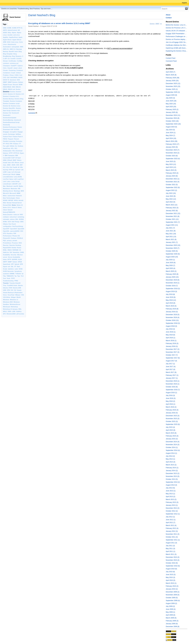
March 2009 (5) (171, 618)
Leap (9, 172)
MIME (19, 193)
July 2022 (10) (171, 193)
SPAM (20, 262)
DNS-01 (18, 87)
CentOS (13, 59)
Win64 (19, 297)
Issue (22, 163)
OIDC (22, 222)
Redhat (14, 248)
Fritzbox (16, 144)
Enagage (6, 132)
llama (11, 179)
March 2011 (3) (171, 554)
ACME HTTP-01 (17, 28)
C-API (5, 59)
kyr (14, 170)
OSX (22, 231)
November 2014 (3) (173, 445)
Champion (6, 66)
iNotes (19, 160)
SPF (12, 264)
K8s (22, 167)
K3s (8, 167)
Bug (14, 56)
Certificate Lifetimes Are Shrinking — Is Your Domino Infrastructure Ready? (177, 45)
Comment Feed (171, 61)
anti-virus (16, 35)
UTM (8, 290)
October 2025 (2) (172, 89)
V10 (12, 290)
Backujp (19, 49)
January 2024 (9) (172, 147)
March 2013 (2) (171, 499)
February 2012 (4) (172, 528)
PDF (15, 233)
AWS (22, 47)
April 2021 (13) (171, 237)
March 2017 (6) (171, 372)
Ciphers (20, 66)
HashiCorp (7, 148)
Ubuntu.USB (17, 288)
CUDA (17, 75)
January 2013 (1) (172, 505)
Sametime (16, 252)
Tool (4, 278)
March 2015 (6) (171, 433)
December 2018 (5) (173, 315)
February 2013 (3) (172, 502)
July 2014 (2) (170, 456)
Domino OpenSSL (9, 108)
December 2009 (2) (173, 592)
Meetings (17, 191)
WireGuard (7, 307)
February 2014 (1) (172, 468)
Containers (7, 73)
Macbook (10, 186)
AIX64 (5, 33)
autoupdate (15, 47)
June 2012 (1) (171, 520)
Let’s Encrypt (16, 172)
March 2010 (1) (171, 583)
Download (6, 129)
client (20, 68)
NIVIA (16, 200)
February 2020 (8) (172, 274)
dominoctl (18, 120)
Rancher (6, 245)
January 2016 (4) (172, 413)
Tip (15, 276)
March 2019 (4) (171, 306)
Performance (7, 236)
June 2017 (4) (171, 367)
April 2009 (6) (170, 615)
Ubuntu (20, 285)
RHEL (5, 250)
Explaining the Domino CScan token (177, 51)
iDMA (5, 160)
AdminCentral (12, 30)
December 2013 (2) (173, 473)
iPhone (17, 163)
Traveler (6, 283)
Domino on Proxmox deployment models (177, 39)
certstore (6, 63)
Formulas (19, 141)
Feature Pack (7, 137)
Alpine (14, 33)
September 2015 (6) (173, 424)
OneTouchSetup (18, 226)
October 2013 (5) (172, 479)
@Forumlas (20, 314)
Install (5, 163)
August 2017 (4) (171, 361)
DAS (18, 80)
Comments (32, 112)
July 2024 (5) (170, 130)
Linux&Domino (8, 177)
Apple (20, 37)
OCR (9, 222)
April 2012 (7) (170, 523)
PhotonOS (6, 238)
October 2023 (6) (172, 156)
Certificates (12, 61)
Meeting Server (8, 191)
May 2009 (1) (170, 612)
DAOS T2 (6, 80)
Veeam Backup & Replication (13, 293)
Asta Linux (15, 42)
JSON (13, 165)
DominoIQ (6, 125)
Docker (18, 89)
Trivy (5, 285)
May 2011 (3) (170, 549)
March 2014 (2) (171, 465)
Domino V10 (15, 111)
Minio (5, 196)
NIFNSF (11, 200)
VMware (18, 295)
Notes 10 (20, 205)
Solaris (15, 262)
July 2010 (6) (170, 572)
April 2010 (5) (170, 580)
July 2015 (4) (170, 427)
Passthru (10, 233)
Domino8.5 (7, 115)
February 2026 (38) (173, 78)
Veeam (19, 290)
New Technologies (9, 198)
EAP (12, 129)
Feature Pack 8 (18, 137)
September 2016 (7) (173, 390)
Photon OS (16, 236)
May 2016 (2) (170, 401)
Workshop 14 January (10, 309)
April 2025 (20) (171, 107)
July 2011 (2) (170, 546)
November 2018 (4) (173, 317)
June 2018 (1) (171, 332)
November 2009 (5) (173, 595)
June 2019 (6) (171, 297)
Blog (20, 51)
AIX (19, 30)
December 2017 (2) (173, 349)
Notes (14, 205)
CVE (4, 77)
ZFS (4, 314)
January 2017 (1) (172, 378)
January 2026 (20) (172, 81)
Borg (15, 54)
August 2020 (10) (172, 257)
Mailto (21, 186)
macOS (16, 186)
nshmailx (6, 219)
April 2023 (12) (171, 167)
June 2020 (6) (171, 263)
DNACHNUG (7, 87)
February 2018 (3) (172, 343)
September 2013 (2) (173, 482)
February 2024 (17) (173, 144)
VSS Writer (7, 297)
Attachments (12, 44)
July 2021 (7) (170, 228)
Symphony (18, 271)
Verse (5, 295)
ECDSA (17, 129)
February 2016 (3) (172, 410)
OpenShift (14, 229)
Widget (13, 297)
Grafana (20, 146)
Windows (6, 300)
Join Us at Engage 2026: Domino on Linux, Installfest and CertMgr (177, 42)
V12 (15, 290)
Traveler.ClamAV (15, 283)
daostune (13, 80)
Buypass (19, 56)
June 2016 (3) (171, 398)
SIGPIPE (15, 259)
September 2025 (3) (173, 92)
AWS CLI (13, 49)
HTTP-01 (16, 153)
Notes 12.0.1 (7, 207)
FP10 (7, 144)
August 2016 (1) (171, 393)
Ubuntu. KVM (7, 288)
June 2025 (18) (171, 101)
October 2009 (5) (172, 598)
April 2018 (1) (170, 338)
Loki (4, 181)
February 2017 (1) (172, 375)
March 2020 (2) (171, 271)
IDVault (10, 160)
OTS (4, 233)
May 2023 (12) (171, 164)
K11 (4, 167)
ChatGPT (14, 66)
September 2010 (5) (173, 566)
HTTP (11, 153)
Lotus (9, 181)
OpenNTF (6, 229)
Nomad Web (7, 205)
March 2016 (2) (171, 407)
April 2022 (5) (170, 202)
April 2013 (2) (170, 497)
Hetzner (6, 153)
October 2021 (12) (172, 219)
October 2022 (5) (172, 185)
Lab (22, 170)
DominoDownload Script (11, 122)
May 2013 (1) (170, 494)
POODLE (20, 238)
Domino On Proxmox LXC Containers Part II (177, 28)
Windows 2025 (8, 302)
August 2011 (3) (171, 543)
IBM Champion (10, 155)
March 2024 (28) (172, 141)
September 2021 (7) (173, 222)
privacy (9, 241)
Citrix (5, 68)
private (15, 241)
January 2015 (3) (172, 439)
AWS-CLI (6, 49)
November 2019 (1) (173, 283)
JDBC (9, 165)
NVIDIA (21, 219)
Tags (5, 24)
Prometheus (7, 243)
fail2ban (18, 134)
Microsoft (13, 193)
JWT (21, 165)
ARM (5, 42)
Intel (9, 163)
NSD (21, 215)
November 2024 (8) (173, 118)
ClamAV (10, 68)
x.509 (13, 311)
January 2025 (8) (172, 112)
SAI (11, 252)
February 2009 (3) (172, 621)
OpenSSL (6, 231)
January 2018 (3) (172, 346)
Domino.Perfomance (10, 127)
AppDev (6, 37)
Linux (18, 174)
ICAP (13, 158)
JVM (17, 165)
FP (4, 144)
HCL (12, 148)
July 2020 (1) (170, 260)
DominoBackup (8, 120)
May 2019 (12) (171, 300)
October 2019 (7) (172, 286)
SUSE (21, 269)
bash (16, 51)
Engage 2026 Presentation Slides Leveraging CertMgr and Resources (177, 34)
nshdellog (21, 217)
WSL (20, 309)
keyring (6, 170)
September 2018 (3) (173, 323)
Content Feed (171, 58)
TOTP (13, 278)
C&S (8, 77)
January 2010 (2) (172, 589)
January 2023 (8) (172, 176)
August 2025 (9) (171, 95)
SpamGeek (7, 264)
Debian (21, 82)
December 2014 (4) (173, 442)
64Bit (5, 28)
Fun (4, 146)
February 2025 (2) (172, 109)
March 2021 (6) (171, 239)
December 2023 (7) (173, 150)
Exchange (12, 134)
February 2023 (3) (172, 173)
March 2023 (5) (171, 170)
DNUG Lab (11, 89)
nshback (6, 217)
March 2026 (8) (171, 75)
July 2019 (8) (170, 294)
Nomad (9, 203)
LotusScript (7, 184)
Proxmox (15, 243)
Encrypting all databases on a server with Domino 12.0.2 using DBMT (59, 24)
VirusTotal (11, 295)
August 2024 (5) (171, 127)
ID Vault (18, 158)
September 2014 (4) (173, 450)
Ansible (10, 35)
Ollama (5, 224)
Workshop (14, 307)
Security (14, 255)
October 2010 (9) (172, 563)
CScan (12, 75)
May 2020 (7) (170, 265)
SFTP (9, 259)
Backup (6, 51)
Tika (4, 276)
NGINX (5, 200)
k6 (19, 167)
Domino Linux (16, 106)
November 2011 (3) (173, 534)
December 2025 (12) (173, 84)
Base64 (11, 51)
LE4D (5, 172)
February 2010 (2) (172, 586)
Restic (19, 248)
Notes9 (10, 210)
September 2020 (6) (173, 254)
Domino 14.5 (20, 94)
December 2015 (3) (173, 416)
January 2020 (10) (172, 277)
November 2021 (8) (173, 216)
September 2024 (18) (173, 124)
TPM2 (16, 281)
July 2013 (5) (170, 488)
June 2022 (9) (171, 196)
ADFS (5, 30)
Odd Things (15, 222)
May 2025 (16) (171, 104)
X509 (9, 311)
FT (20, 144)
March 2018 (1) (171, 341)
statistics (11, 269)
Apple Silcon (7, 40)
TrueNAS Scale (12, 285)
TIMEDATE (10, 276)
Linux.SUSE (18, 177)
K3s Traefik (13, 167)
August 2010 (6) (171, 569)
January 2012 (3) (172, 531)
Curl (21, 75)
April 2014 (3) (170, 462)
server (5, 257)
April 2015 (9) (170, 430)
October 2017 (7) (172, 355)
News (18, 198)
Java (5, 165)
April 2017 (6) (170, 369)
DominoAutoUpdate (10, 118)
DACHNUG (14, 77)
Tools (8, 278)
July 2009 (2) (170, 606)
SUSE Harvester (8, 271)
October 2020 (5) (172, 251)
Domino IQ (7, 106)
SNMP (10, 262)
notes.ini (16, 215)
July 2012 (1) (170, 517)
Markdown (6, 189)
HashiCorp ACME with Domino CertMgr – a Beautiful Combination (177, 48)
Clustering (12, 70)
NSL (17, 219)
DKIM (21, 85)
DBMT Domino (13, 82)
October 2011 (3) (172, 537)
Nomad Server (17, 203)
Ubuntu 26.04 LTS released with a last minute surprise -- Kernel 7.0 (177, 31)
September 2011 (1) (173, 540)
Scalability (6, 255)
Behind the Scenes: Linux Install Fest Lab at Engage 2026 (177, 25)
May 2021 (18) (171, 234)
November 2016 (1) (173, 384)
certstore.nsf (14, 63)
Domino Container (16, 101)
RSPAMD (15, 250)
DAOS (20, 77)
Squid (5, 267)
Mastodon (14, 189)
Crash (13, 73)
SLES (20, 259)
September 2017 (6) (173, 358)
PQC (5, 241)
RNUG (10, 250)
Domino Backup (8, 99)
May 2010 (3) (170, 577)
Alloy (9, 33)
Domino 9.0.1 (15, 96)
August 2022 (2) (171, 190)
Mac (4, 186)
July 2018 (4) (170, 329)
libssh (13, 174)
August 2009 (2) (171, 603)
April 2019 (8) (170, 303)
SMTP (5, 262)
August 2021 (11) (172, 225)
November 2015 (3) (173, 419)
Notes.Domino (8, 215)
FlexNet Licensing (9, 141)
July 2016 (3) (170, 395)
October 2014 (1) (172, 447)
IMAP (15, 160)
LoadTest (20, 179)
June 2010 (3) (171, 575)
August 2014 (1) (171, 453)
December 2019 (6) (173, 280)
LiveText (6, 179)
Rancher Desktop (15, 245)
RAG (20, 243)
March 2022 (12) (172, 205)
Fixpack (10, 139)
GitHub (12, 146)
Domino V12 (7, 113)
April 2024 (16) (171, 138)
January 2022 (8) (172, 211)
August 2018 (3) (171, 326)
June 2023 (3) (171, 161)
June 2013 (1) (171, 491)
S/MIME (12, 274)
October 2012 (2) (172, 511)
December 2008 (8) (173, 627)
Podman (13, 238)
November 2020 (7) (173, 248)
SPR (21, 264)
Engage (20, 132)
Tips (19, 276)
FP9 (11, 144)
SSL (12, 267)
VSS (22, 295)
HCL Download (17, 151)
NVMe (5, 222)
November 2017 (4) (173, 352)
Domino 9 (6, 96)
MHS (22, 191)
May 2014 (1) (170, 459)
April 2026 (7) (170, 72)
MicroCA (6, 193)
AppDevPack (13, 37)
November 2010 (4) (173, 560)
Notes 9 (15, 207)
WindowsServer (15, 304)
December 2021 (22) (173, 213)
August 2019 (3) (171, 291)
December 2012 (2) (173, 508)
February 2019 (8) (172, 309)
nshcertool (13, 217)
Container (20, 70)
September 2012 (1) (173, 514)
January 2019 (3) (172, 312)
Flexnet (16, 139)
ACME (9, 28)
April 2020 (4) (170, 268)
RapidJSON (7, 248)
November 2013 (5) (173, 476)
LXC (20, 184)
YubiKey (19, 311)
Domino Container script (11, 103)
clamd (15, 68)
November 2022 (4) (173, 182)
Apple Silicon (17, 40)
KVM (10, 170)
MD (19, 189)
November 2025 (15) (173, 86)
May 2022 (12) (171, 199)
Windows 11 (14, 300)
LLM (15, 179)
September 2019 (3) (173, 289)
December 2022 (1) (173, 179)
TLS (22, 276)
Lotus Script (15, 181)
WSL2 (5, 311)
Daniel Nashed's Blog (42, 15)
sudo (16, 269)
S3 (20, 250)
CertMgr (20, 61)
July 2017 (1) (170, 364)
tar (23, 274)
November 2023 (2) (173, 153)
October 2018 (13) (172, 320)
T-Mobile (18, 274)
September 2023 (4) (173, 159)
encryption (13, 132)
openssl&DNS (15, 231)
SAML (22, 252)
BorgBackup (7, 56)
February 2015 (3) (172, 436)
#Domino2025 (11, 314)
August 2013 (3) (171, 485)
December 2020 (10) (173, 245)
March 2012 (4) (171, 525)
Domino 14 (11, 94)
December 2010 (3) (173, 557)
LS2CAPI (15, 184)
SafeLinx (6, 252)
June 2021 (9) (171, 231)
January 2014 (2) (172, 471)
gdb (8, 146)
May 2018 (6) (170, 335)
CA (9, 59)
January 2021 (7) (172, 242)
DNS (13, 87)
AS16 (9, 42)
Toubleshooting (8, 281)
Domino (6, 92)
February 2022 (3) (172, 208)
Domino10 (15, 113)
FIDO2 (5, 139)
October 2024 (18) (172, 121)
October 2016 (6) (172, 387)
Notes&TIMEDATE (9, 212)
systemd (6, 274)
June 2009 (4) (171, 609)
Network (19, 196)
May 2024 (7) (170, 135)
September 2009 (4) (173, 601)
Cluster (5, 70)
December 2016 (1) (173, 381)
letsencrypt (7, 174)
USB (5, 290)
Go (16, 146)
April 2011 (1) (170, 551)
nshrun (12, 219)
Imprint (184, 3)
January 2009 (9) (172, 624)
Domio (20, 127)
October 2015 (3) (172, 421)
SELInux (20, 255)
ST (15, 267)
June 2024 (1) (171, 133)
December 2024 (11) (173, 115)
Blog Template (8, 54)
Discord (15, 85)
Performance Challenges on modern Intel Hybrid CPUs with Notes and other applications (177, 36)
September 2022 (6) (173, 187)
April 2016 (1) (170, 404)
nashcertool (11, 196)
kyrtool (18, 170)
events (5, 134)
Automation (7, 47)
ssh (9, 267)
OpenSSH (21, 229)
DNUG (5, 89)
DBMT (5, 82)
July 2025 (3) (170, 98)
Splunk (17, 264)
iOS (13, 163)
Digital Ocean (8, 85)
